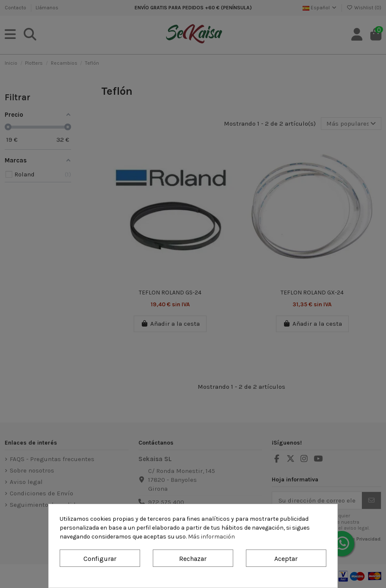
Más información (211, 537)
